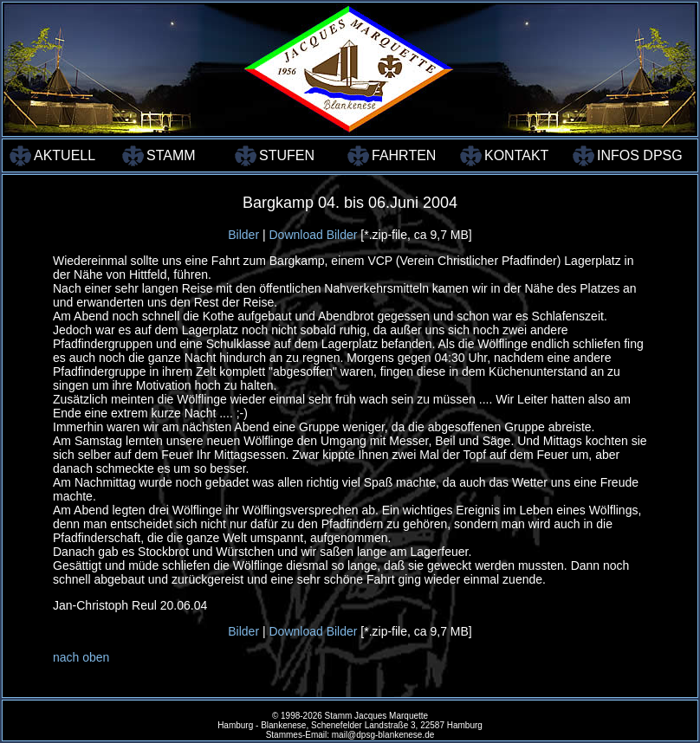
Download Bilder (313, 235)
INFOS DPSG (636, 155)
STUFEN (287, 155)
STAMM (171, 155)
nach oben (81, 657)
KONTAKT (516, 155)
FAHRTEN (404, 155)
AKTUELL (65, 155)
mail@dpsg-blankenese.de (383, 735)
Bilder (243, 235)
